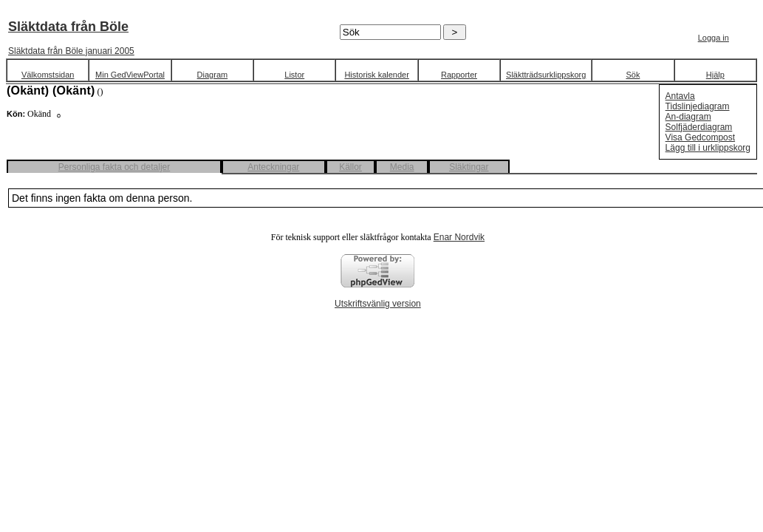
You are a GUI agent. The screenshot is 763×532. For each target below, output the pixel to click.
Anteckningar (273, 167)
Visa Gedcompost (701, 137)
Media (402, 167)
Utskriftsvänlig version (378, 304)
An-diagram (688, 117)
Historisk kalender (376, 75)
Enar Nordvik (459, 237)
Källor (350, 167)
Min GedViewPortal (130, 75)
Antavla (680, 96)
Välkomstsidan (48, 75)
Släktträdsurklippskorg (546, 75)
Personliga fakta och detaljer (114, 167)
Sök (633, 75)
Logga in (714, 38)
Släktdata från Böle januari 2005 (71, 51)
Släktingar (469, 167)
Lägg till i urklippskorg (708, 148)
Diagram (213, 75)
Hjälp (715, 75)
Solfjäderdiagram (699, 127)
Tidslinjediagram (698, 106)
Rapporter (459, 75)
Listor (294, 75)
